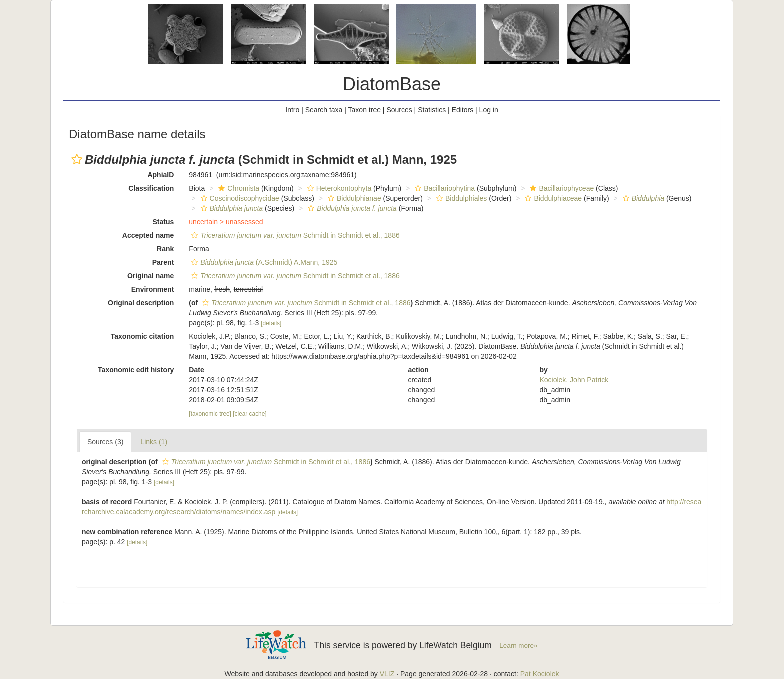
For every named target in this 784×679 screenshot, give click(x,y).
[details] (271, 323)
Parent (163, 262)
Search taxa (324, 110)
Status (164, 222)
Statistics (432, 110)
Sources (399, 110)
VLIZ (387, 674)
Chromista (238, 188)
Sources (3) (105, 442)
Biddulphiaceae (552, 198)
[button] (77, 159)
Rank (165, 249)
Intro (292, 110)
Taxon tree (365, 110)
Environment (153, 289)
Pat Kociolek (540, 674)
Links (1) (154, 442)
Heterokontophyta (338, 188)
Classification (151, 188)
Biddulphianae (353, 198)
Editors (463, 110)
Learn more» (518, 646)
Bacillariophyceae (561, 188)
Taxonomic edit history (136, 370)
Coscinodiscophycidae (239, 198)
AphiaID (161, 175)
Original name (151, 276)
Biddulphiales (460, 198)
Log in (489, 110)
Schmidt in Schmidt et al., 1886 (294, 235)
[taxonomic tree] (210, 414)
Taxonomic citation (143, 336)
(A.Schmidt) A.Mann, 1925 (263, 262)
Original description (141, 303)
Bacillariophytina (444, 188)
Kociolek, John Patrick (574, 380)
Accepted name (148, 235)
